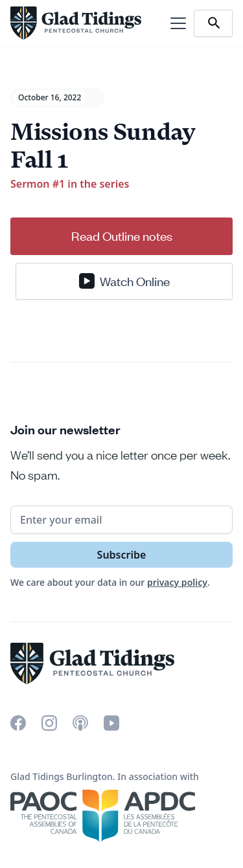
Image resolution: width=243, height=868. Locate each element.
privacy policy (177, 582)
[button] (176, 23)
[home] (76, 23)
